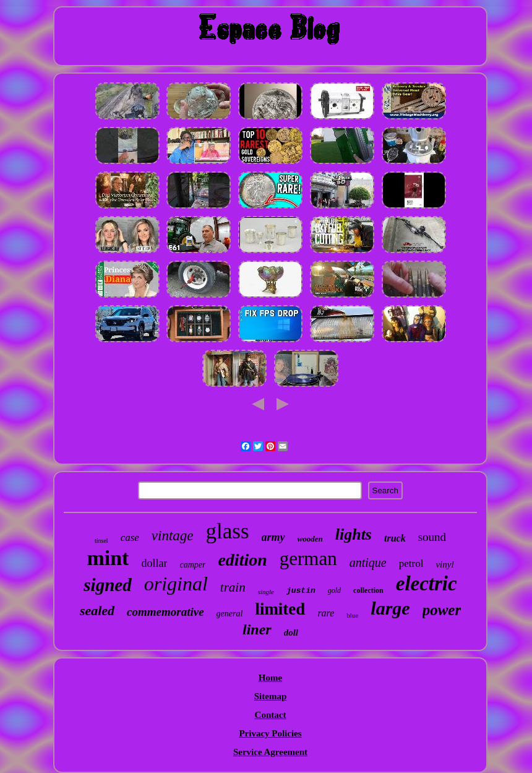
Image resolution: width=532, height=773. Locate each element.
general (230, 614)
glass (228, 531)
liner (257, 629)
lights (354, 534)
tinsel (101, 541)
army (273, 537)
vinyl (444, 564)
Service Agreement (270, 752)
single (266, 592)
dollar (154, 563)
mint (108, 558)
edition (242, 560)
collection (368, 590)
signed (107, 585)
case (130, 538)
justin (301, 591)
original (176, 584)
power (442, 610)
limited (280, 609)
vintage (173, 536)
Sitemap (271, 696)
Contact (271, 715)
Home (270, 678)
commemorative (165, 612)
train (233, 587)
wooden (310, 539)
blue (352, 615)
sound (432, 537)
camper (192, 565)
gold (334, 590)
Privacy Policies (270, 733)
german (308, 559)
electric (427, 584)
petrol (411, 564)
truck (395, 538)
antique (368, 563)
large (390, 608)
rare (326, 613)
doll (291, 633)
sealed (97, 611)
